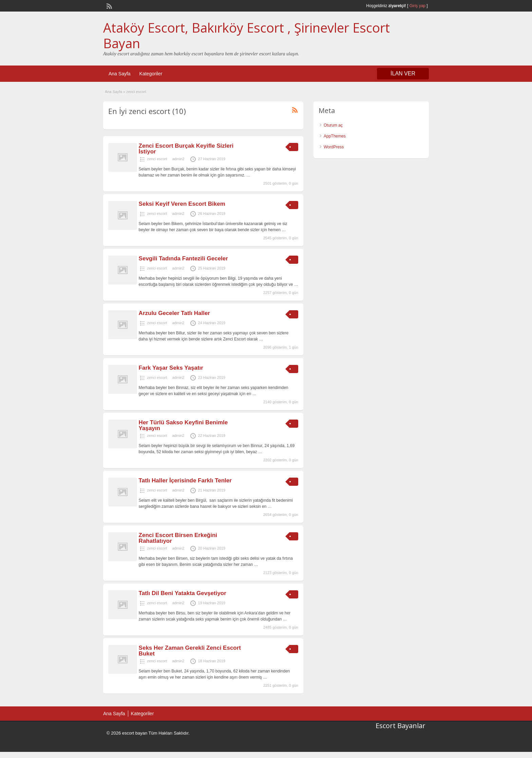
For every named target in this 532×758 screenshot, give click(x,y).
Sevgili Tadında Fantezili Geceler (183, 258)
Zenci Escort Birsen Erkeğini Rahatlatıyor (178, 538)
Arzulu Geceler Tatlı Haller (174, 313)
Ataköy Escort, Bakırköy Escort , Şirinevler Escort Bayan (246, 35)
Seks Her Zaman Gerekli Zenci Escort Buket (190, 651)
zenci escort (157, 159)
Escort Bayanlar (401, 726)
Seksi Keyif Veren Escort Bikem (182, 204)
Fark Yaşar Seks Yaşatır (171, 368)
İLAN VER (403, 73)
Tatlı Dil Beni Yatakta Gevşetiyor (183, 593)
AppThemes (335, 136)
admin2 (178, 159)
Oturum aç (333, 125)
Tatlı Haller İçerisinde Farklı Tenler (185, 480)
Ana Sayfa (120, 74)
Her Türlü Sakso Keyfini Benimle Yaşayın (183, 425)
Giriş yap (417, 6)
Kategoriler (151, 74)
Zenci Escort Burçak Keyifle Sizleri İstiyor (186, 149)
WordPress (334, 147)
